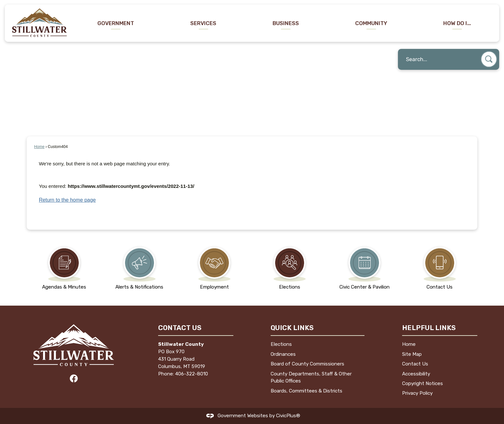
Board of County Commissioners (307, 364)
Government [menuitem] (116, 23)
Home (39, 147)
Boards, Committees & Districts (306, 391)
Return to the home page (67, 200)
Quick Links (292, 328)
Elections (281, 344)
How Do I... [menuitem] (457, 23)
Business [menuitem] (286, 23)
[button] (489, 59)
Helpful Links (429, 328)
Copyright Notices (423, 383)
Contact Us (415, 364)
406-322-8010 (192, 374)
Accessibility (416, 374)
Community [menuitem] (371, 23)
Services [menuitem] (203, 23)
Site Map (412, 354)
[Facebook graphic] (74, 378)
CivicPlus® (288, 416)
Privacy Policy (417, 393)
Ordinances (283, 354)
